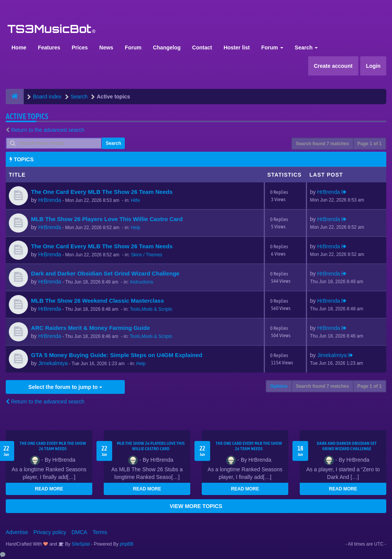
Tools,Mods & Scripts (151, 309)
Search (306, 48)
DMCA (79, 532)
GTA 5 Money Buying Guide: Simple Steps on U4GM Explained (117, 355)
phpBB (127, 544)
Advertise (17, 532)
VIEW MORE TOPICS (196, 506)
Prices (80, 48)
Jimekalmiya (53, 363)
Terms (100, 532)
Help (136, 228)
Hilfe (136, 200)
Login (373, 66)
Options (279, 386)
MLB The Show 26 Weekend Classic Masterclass (97, 301)
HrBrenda (50, 200)
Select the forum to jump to (65, 387)
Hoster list (237, 48)
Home (19, 48)
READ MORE (49, 489)
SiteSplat (80, 544)
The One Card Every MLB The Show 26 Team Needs (102, 192)
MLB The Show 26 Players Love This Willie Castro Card (107, 219)
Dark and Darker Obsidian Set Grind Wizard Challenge (105, 273)
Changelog (167, 48)
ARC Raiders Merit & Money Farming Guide (91, 328)
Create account (333, 66)
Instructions (141, 282)
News (106, 48)
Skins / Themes (147, 255)
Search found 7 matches (323, 144)
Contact (202, 48)
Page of (370, 144)
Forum (133, 48)
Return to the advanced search (48, 130)
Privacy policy (50, 532)
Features (49, 48)
